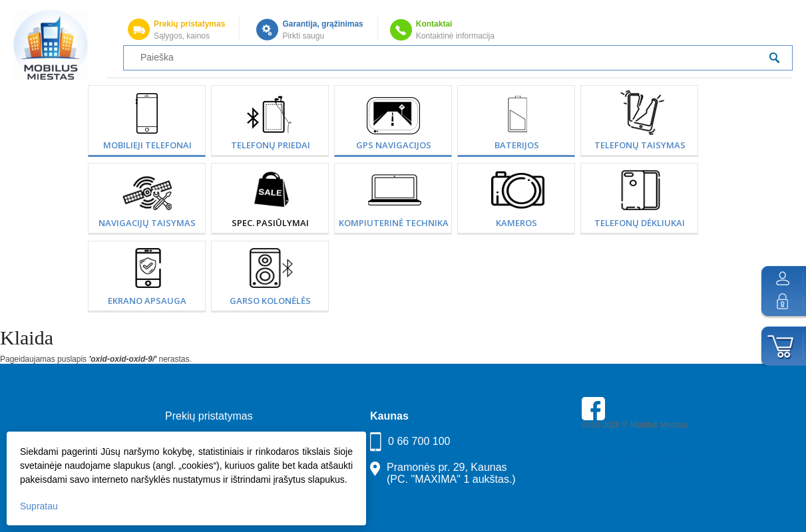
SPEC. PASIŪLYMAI (270, 223)
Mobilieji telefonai (147, 145)
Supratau (39, 506)
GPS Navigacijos (394, 145)
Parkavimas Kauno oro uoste (633, 462)
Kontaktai (434, 24)
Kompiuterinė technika (394, 223)
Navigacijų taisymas (147, 223)
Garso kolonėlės (270, 301)
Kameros (516, 223)
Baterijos (517, 145)
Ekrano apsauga (147, 301)
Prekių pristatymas (189, 24)
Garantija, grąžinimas (322, 24)
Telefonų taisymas (640, 145)
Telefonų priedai (271, 145)
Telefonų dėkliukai (640, 223)
